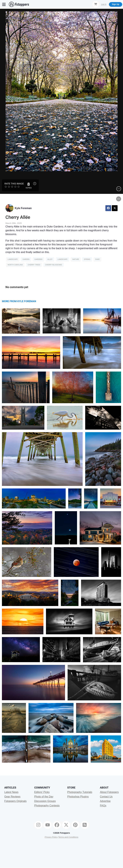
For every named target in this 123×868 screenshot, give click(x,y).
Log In (104, 4)
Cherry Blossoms (54, 265)
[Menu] (4, 4)
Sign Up (116, 4)
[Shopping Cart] (96, 4)
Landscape (13, 259)
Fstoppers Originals (15, 801)
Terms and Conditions (68, 837)
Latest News (11, 792)
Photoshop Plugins (78, 797)
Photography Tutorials (80, 792)
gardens (38, 259)
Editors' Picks (42, 792)
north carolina (15, 265)
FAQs (103, 806)
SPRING (87, 259)
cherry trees (34, 265)
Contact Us (106, 797)
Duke (97, 259)
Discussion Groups (45, 801)
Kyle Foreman (23, 208)
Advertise (105, 801)
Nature (76, 259)
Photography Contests (47, 806)
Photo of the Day (44, 797)
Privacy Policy (51, 837)
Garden (26, 259)
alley (50, 259)
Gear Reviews (12, 797)
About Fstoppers (109, 792)
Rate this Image (14, 184)
